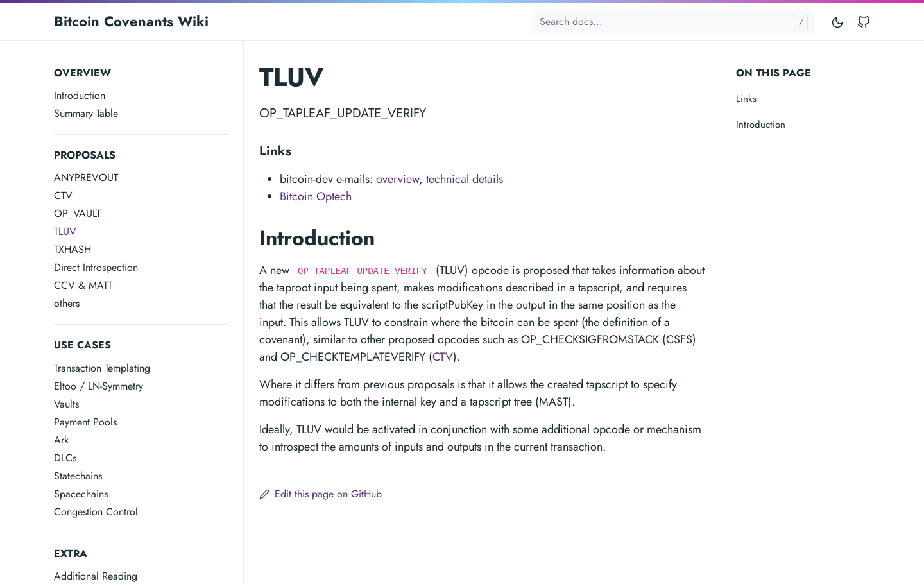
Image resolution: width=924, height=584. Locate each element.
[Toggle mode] (838, 21)
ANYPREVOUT (86, 177)
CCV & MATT (83, 285)
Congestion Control (96, 512)
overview (398, 179)
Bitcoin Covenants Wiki (131, 21)
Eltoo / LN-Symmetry (98, 386)
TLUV (65, 231)
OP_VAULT (77, 213)
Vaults (66, 404)
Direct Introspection (96, 267)
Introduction (80, 95)
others (67, 303)
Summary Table (86, 113)
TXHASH (73, 249)
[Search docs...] (673, 22)
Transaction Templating (102, 368)
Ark (61, 440)
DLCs (65, 458)
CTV (63, 195)
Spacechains (81, 494)
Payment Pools (85, 422)
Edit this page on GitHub (321, 494)
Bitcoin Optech (316, 196)
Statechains (78, 476)
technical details (465, 179)
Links (746, 99)
